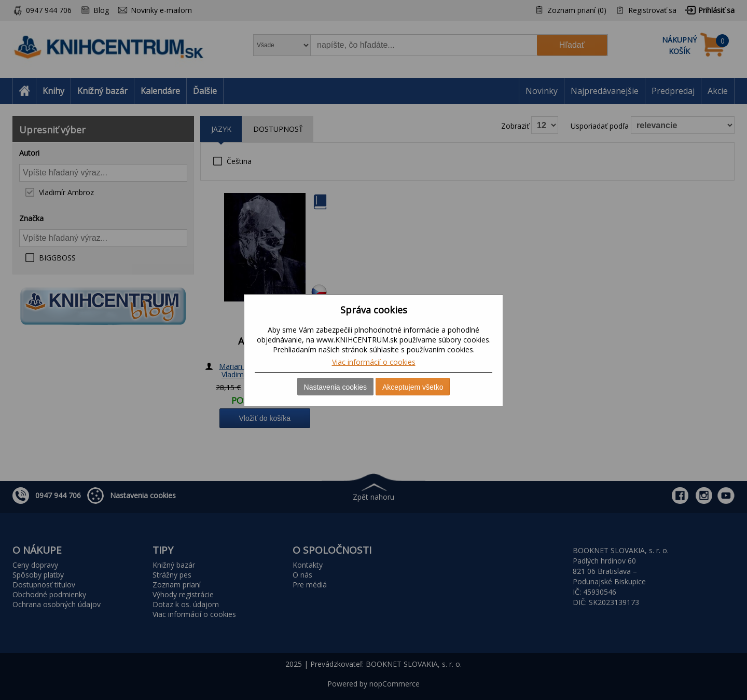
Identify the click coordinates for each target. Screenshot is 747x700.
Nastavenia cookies (335, 387)
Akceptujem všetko (413, 387)
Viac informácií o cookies (374, 362)
